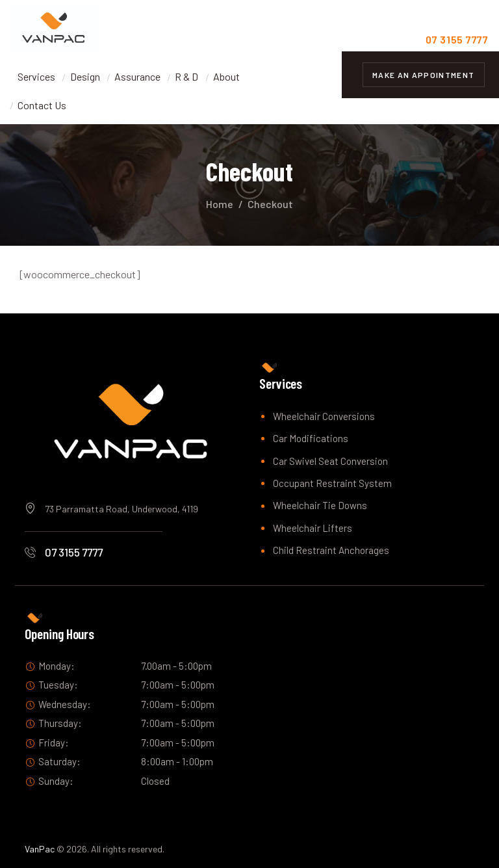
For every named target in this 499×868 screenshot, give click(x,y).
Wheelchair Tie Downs (320, 505)
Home (220, 204)
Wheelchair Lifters (313, 528)
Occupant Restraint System (332, 483)
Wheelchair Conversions (324, 416)
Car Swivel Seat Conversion (330, 461)
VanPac (40, 849)
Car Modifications (311, 438)
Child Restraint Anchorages (331, 550)
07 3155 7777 (74, 552)
